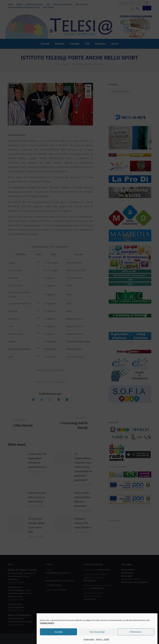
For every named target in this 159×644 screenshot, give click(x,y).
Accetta (58, 635)
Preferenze (136, 635)
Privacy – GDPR (103, 643)
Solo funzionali (97, 635)
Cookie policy (89, 643)
